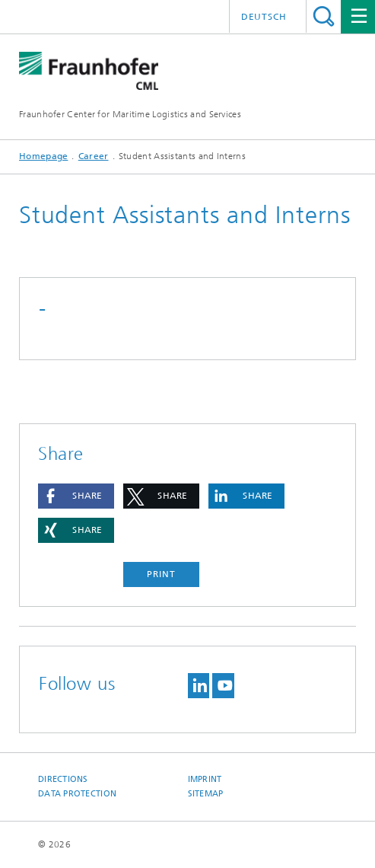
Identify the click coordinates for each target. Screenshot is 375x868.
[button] (76, 496)
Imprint (205, 779)
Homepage (43, 156)
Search (324, 16)
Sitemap (206, 794)
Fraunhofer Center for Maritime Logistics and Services (130, 114)
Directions (63, 779)
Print (161, 574)
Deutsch (264, 17)
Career (94, 156)
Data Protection (77, 794)
